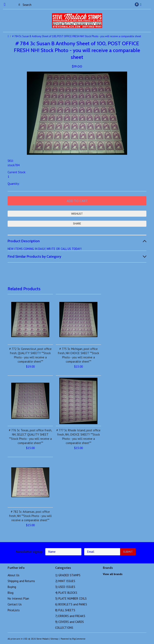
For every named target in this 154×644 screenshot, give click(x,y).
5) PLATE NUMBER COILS (71, 598)
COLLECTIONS (64, 628)
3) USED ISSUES (65, 587)
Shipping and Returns (21, 581)
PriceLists (14, 610)
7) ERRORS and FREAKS (70, 616)
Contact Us (15, 604)
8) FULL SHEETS (65, 610)
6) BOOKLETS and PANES (71, 604)
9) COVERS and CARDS (69, 622)
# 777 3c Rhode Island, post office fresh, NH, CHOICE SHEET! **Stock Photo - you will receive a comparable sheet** (78, 437)
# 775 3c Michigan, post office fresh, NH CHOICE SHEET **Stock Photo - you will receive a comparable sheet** (78, 355)
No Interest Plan (18, 598)
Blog (11, 593)
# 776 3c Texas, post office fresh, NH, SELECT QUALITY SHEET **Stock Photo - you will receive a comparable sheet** (30, 437)
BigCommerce (79, 639)
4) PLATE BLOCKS (66, 593)
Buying (12, 587)
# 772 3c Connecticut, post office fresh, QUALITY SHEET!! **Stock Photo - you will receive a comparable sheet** (30, 355)
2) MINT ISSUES (65, 581)
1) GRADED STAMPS (68, 575)
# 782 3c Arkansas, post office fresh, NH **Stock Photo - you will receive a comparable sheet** (30, 516)
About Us (14, 575)
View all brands (113, 574)
